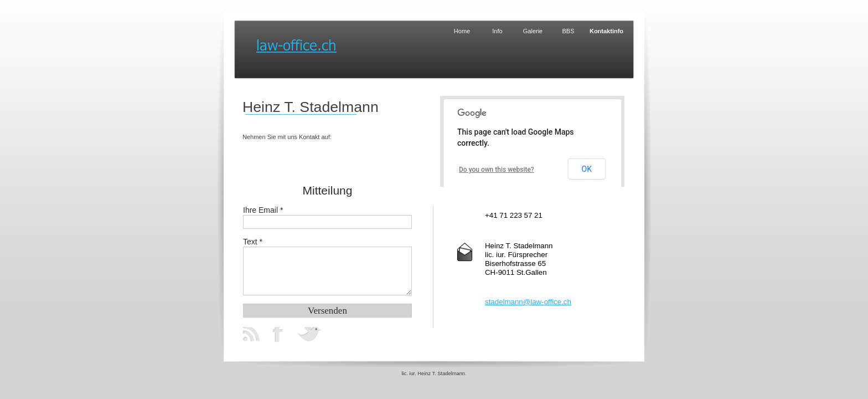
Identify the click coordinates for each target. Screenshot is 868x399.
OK (587, 169)
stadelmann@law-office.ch (528, 302)
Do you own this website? (497, 170)
